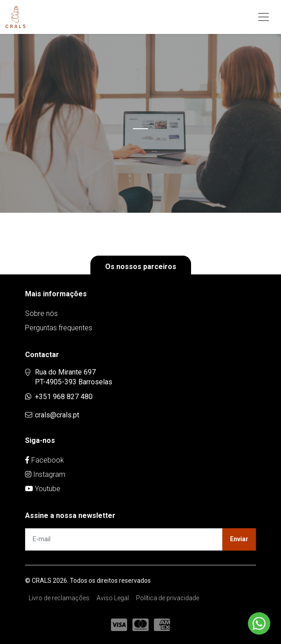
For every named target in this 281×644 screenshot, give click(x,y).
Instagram (45, 474)
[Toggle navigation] (264, 17)
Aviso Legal (113, 598)
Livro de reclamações (59, 598)
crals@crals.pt (57, 415)
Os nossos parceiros (141, 267)
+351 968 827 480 (64, 397)
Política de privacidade (168, 598)
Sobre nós (41, 314)
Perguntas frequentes (59, 328)
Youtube (43, 489)
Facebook (45, 460)
